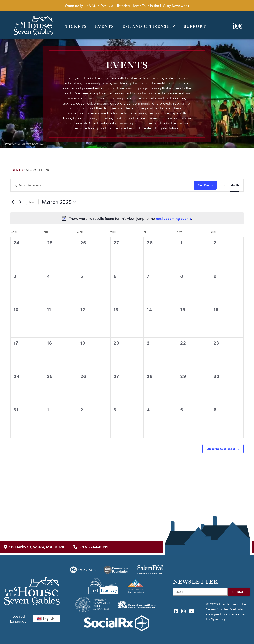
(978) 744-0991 (91, 547)
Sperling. (218, 619)
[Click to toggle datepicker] (59, 202)
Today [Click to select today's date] (32, 202)
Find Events (205, 185)
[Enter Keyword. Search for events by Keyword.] (102, 185)
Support (195, 26)
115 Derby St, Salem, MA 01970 (34, 547)
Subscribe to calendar (221, 449)
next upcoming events (173, 218)
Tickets (76, 26)
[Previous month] (13, 202)
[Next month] (20, 202)
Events (104, 26)
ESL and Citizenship (149, 26)
